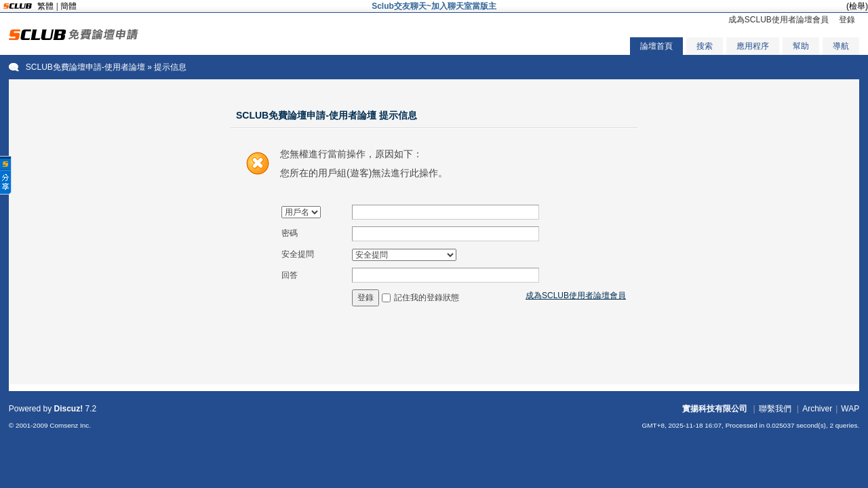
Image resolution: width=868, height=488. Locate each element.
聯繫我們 (775, 409)
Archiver (817, 409)
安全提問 (298, 254)
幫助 (801, 46)
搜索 (705, 46)
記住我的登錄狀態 (427, 298)
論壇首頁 (656, 46)
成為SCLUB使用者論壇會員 (778, 20)
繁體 (45, 6)
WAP (850, 409)
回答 (290, 275)
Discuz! (69, 409)
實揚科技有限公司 (715, 409)
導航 (841, 46)
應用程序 (753, 46)
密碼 (290, 233)
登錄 (847, 20)
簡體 (68, 6)
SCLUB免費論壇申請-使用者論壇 (85, 67)
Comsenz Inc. (70, 425)
